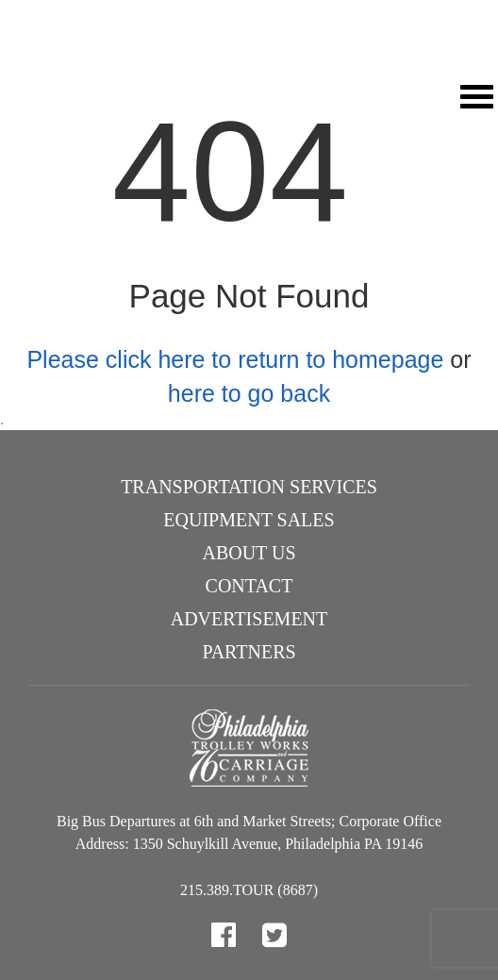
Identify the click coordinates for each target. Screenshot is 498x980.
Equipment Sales (249, 520)
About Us (249, 553)
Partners (249, 652)
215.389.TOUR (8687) (249, 890)
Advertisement (249, 619)
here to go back (249, 393)
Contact (249, 586)
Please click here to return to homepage (235, 359)
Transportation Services (249, 487)
